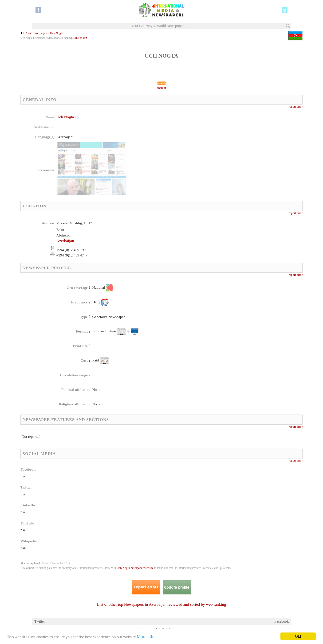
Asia (28, 33)
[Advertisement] (199, 144)
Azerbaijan (40, 33)
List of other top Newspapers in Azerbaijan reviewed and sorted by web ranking (162, 604)
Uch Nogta (56, 33)
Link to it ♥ (80, 38)
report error (296, 107)
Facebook (282, 621)
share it (161, 88)
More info (146, 637)
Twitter (40, 621)
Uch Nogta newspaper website (135, 568)
